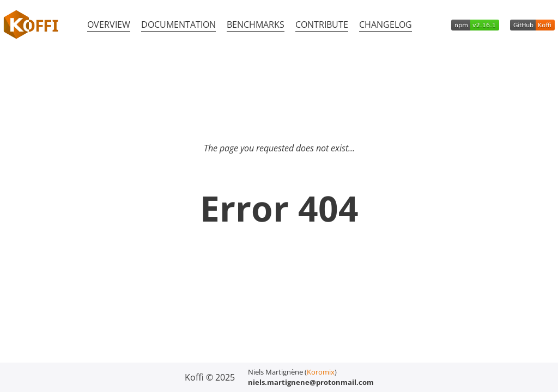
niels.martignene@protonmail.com (311, 382)
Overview (109, 24)
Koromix (321, 372)
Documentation (178, 24)
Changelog (386, 24)
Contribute (322, 24)
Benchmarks (256, 24)
